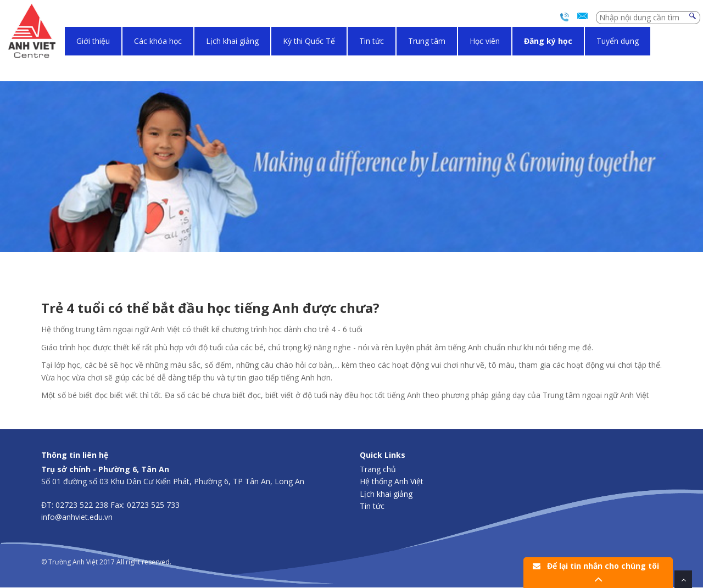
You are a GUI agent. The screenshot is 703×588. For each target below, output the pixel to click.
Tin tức (372, 41)
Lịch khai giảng (232, 41)
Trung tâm (427, 41)
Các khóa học (158, 41)
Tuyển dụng (618, 41)
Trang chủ (378, 469)
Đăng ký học (548, 41)
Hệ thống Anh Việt (392, 481)
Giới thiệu (93, 41)
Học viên (485, 41)
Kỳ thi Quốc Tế (309, 41)
